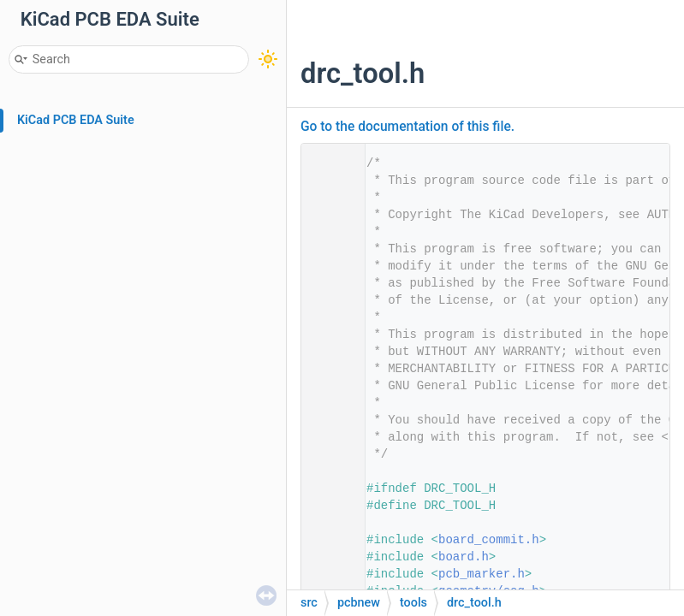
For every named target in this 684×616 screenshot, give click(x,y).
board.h (464, 557)
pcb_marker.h (482, 574)
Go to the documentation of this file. (407, 127)
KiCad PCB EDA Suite (76, 120)
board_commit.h (489, 540)
